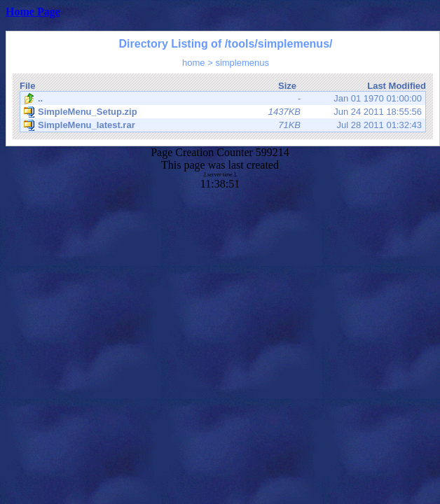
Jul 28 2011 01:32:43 (223, 125)
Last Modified (397, 86)
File (27, 86)
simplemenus (242, 63)
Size (287, 86)
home (194, 63)
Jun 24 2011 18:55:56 (223, 112)
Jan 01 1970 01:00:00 (223, 99)
